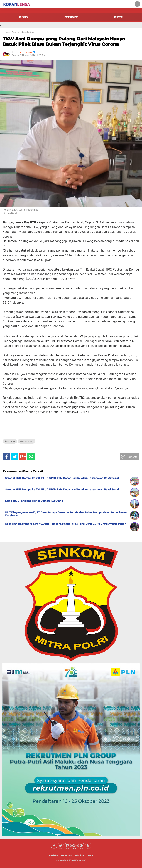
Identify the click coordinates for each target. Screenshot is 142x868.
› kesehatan (27, 32)
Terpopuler (71, 17)
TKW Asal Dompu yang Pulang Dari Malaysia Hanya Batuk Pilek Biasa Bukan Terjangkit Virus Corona (64, 41)
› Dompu (15, 32)
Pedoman (66, 855)
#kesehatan (27, 441)
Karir (90, 855)
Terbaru (24, 17)
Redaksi (54, 855)
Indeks (118, 17)
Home (6, 32)
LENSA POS (80, 860)
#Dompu (10, 441)
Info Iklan (80, 855)
